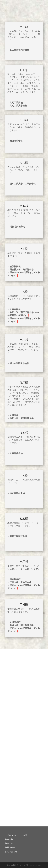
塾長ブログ (10, 847)
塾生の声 (9, 843)
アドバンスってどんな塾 (16, 835)
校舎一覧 (9, 839)
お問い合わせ (11, 852)
